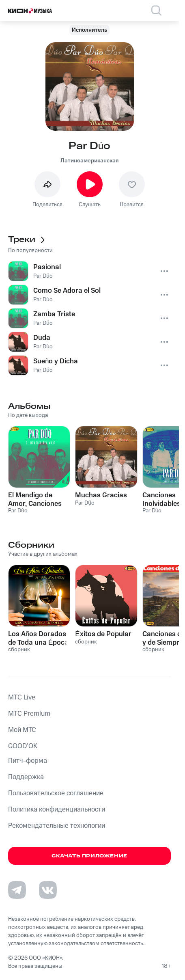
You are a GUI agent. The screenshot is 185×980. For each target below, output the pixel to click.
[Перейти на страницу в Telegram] (17, 890)
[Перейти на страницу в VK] (48, 890)
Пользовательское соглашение (56, 793)
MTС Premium (29, 714)
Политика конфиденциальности (57, 809)
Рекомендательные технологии (57, 826)
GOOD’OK (23, 746)
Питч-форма (28, 761)
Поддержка (26, 777)
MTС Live (22, 697)
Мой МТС (22, 730)
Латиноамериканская (89, 161)
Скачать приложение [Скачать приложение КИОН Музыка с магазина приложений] (89, 856)
